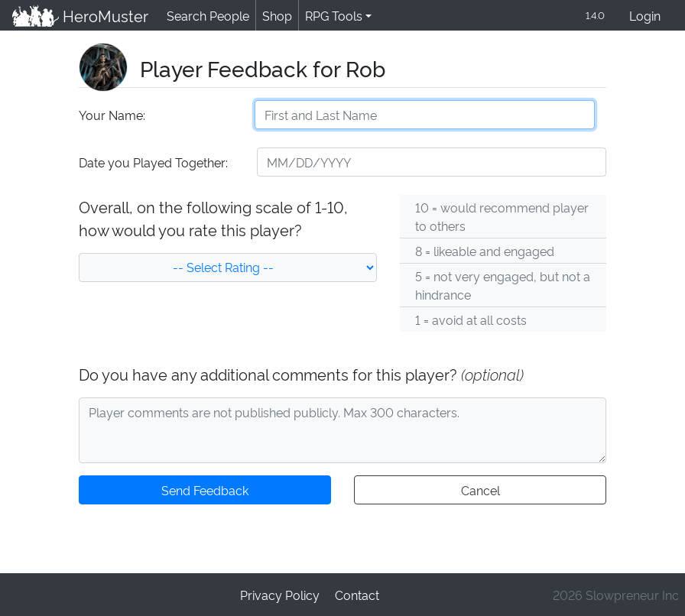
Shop (274, 16)
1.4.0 (594, 16)
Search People (206, 16)
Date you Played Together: (153, 163)
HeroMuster (79, 16)
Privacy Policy (281, 594)
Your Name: (111, 116)
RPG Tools (331, 16)
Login (645, 16)
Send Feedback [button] (205, 491)
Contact (356, 594)
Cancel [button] (480, 491)
